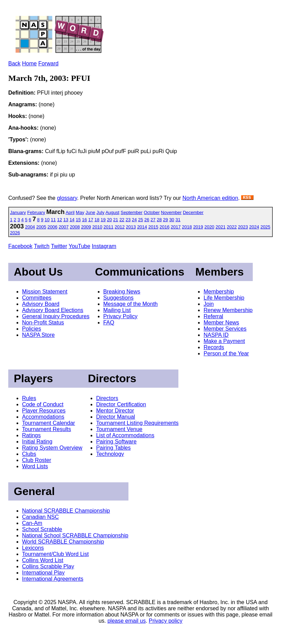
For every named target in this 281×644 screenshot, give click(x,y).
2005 (41, 227)
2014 (142, 227)
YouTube (79, 246)
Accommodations (43, 417)
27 (153, 220)
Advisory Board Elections (53, 310)
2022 (232, 227)
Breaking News (122, 292)
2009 (86, 227)
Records (214, 347)
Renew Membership (228, 310)
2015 (153, 227)
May (80, 212)
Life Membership (224, 298)
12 (60, 220)
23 (128, 220)
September (132, 212)
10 (47, 220)
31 (178, 220)
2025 (265, 227)
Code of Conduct (43, 404)
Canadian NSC (40, 517)
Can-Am (32, 523)
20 (109, 220)
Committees (37, 298)
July (100, 212)
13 (66, 220)
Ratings (31, 435)
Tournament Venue (119, 429)
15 (78, 220)
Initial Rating (37, 442)
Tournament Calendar (49, 423)
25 (140, 220)
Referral (213, 316)
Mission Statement (45, 292)
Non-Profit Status (43, 323)
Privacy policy (166, 621)
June (90, 212)
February (36, 212)
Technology (110, 454)
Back (14, 63)
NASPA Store (38, 335)
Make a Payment (224, 341)
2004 (30, 227)
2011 (109, 227)
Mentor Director (115, 411)
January (18, 212)
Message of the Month (131, 304)
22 (122, 220)
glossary (67, 198)
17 (91, 220)
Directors (107, 398)
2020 (209, 227)
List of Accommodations (125, 435)
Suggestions (118, 298)
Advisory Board (41, 304)
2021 (221, 227)
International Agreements (53, 579)
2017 (176, 227)
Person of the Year (226, 353)
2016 (164, 227)
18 (97, 220)
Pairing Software (116, 442)
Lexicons (33, 548)
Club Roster (37, 460)
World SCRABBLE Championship (63, 542)
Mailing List (117, 310)
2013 (131, 227)
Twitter (59, 246)
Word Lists (35, 466)
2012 (120, 227)
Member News (221, 323)
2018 (187, 227)
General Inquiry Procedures (56, 316)
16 (84, 220)
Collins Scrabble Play (48, 566)
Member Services (225, 329)
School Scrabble (42, 529)
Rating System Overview (52, 448)
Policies (32, 329)
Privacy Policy (121, 316)
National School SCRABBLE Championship (75, 535)
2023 (243, 227)
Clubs (29, 454)
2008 (75, 227)
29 (165, 220)
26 (147, 220)
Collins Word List (43, 560)
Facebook (20, 246)
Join (209, 304)
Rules (29, 398)
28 (159, 220)
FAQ (109, 323)
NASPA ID (216, 335)
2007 (64, 227)
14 (72, 220)
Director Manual (116, 417)
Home (29, 63)
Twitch (41, 246)
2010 (97, 227)
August (112, 212)
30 (171, 220)
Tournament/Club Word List (55, 554)
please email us (127, 621)
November (171, 212)
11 (53, 220)
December (193, 212)
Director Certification (121, 404)
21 (116, 220)
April (70, 212)
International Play (43, 573)
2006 (53, 227)
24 (134, 220)
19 (103, 220)
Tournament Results (46, 429)
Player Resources (44, 411)
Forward (48, 63)
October (152, 212)
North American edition (210, 198)
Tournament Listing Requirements (137, 423)
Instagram (104, 246)
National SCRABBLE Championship (66, 511)
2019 (198, 227)
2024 (254, 227)
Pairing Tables (113, 448)
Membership (219, 292)
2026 (15, 233)
